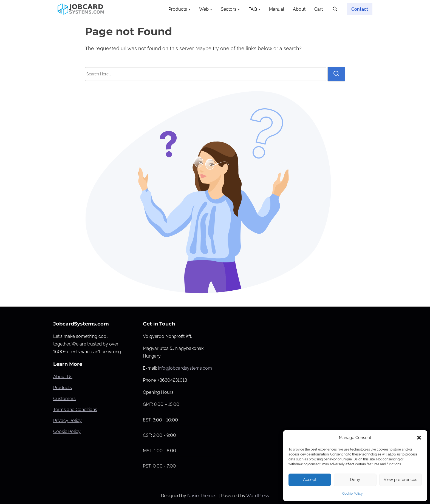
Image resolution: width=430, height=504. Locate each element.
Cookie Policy (353, 494)
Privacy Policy (67, 421)
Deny (355, 480)
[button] (419, 438)
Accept (310, 480)
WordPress (258, 496)
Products (63, 388)
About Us (63, 377)
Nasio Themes (202, 496)
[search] (335, 10)
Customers (64, 399)
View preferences (400, 480)
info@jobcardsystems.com (185, 368)
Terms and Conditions (75, 410)
